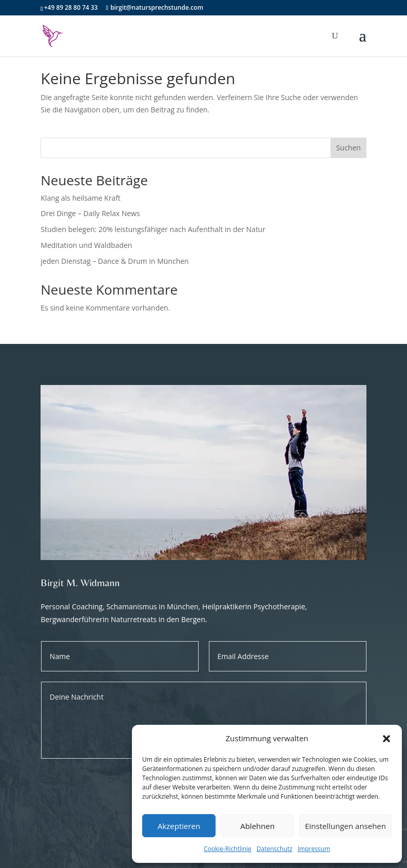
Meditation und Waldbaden (86, 245)
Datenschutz (275, 849)
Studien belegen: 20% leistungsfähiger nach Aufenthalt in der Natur (153, 229)
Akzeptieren (179, 826)
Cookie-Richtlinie (228, 849)
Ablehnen (257, 826)
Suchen (348, 148)
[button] (386, 739)
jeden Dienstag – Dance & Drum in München (114, 261)
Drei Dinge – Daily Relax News (90, 213)
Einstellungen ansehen (345, 826)
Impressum (314, 849)
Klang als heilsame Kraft (81, 198)
